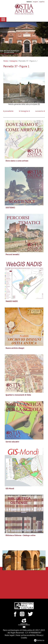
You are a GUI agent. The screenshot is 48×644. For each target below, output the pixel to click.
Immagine (13, 61)
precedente (9, 111)
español (42, 2)
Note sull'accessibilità (25, 635)
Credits (24, 638)
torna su (41, 640)
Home (6, 61)
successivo (40, 111)
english (35, 2)
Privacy (39, 635)
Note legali (10, 635)
